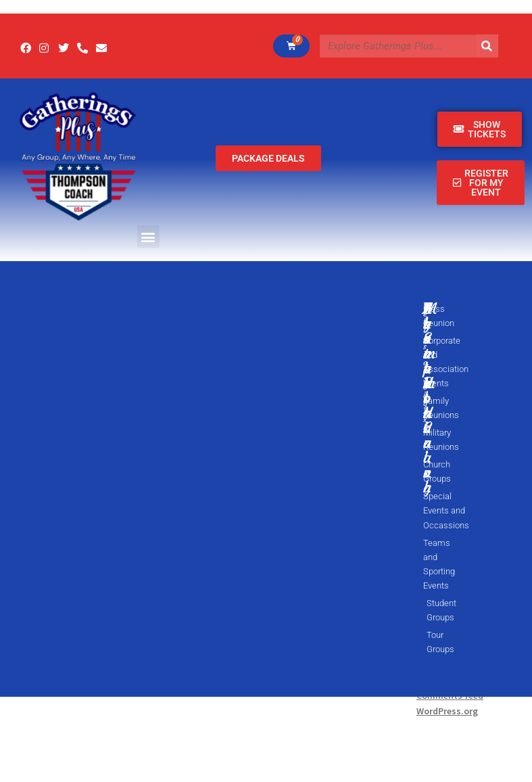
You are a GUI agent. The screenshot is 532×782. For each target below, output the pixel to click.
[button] (148, 236)
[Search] (487, 46)
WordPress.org (447, 711)
